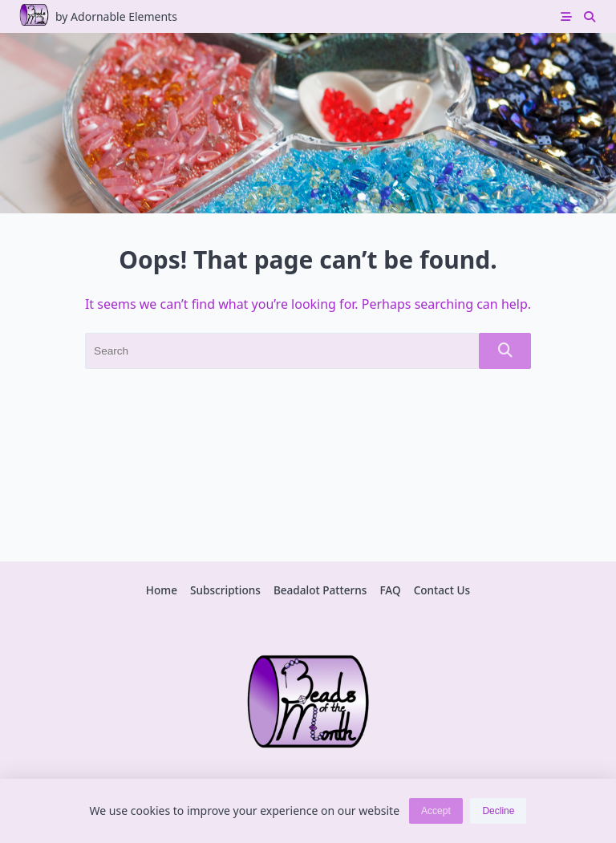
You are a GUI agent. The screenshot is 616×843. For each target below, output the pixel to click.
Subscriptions (225, 590)
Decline (498, 811)
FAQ (390, 590)
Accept (436, 811)
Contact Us (442, 590)
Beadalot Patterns (320, 590)
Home (162, 590)
